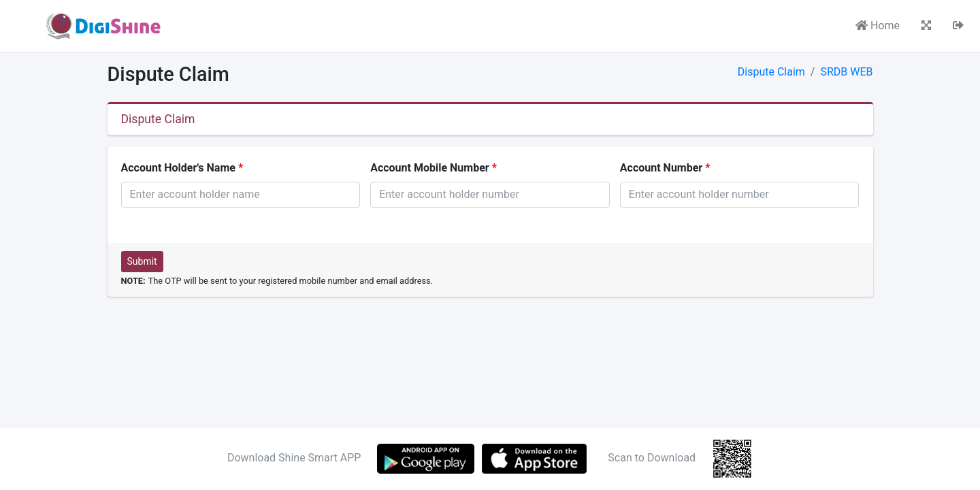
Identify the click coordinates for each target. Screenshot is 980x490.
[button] (926, 26)
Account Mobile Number (430, 168)
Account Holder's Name (178, 168)
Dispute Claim (771, 72)
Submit (142, 261)
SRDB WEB (846, 72)
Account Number (661, 168)
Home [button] (878, 26)
